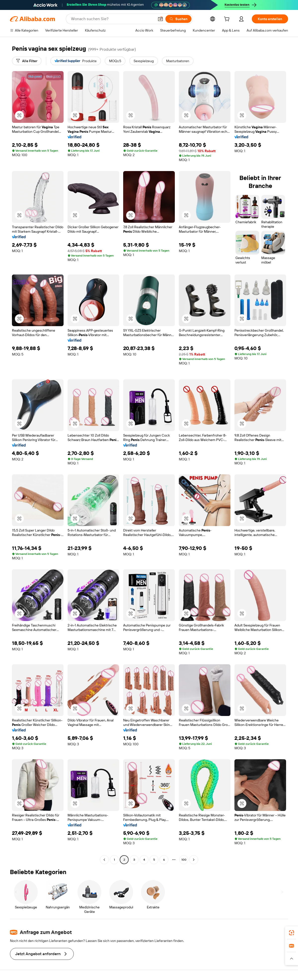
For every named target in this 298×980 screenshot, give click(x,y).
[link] (292, 933)
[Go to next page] (194, 860)
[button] (160, 19)
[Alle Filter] (27, 61)
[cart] (228, 20)
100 (184, 860)
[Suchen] (178, 19)
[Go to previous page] (104, 860)
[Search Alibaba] (112, 19)
